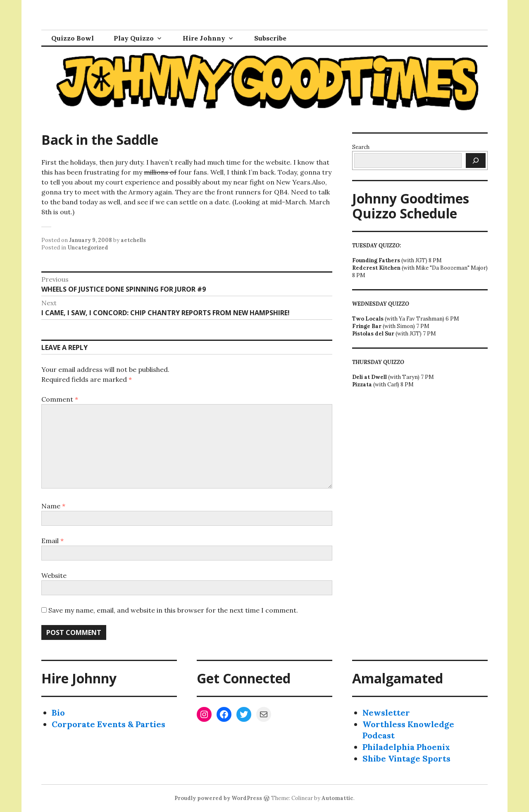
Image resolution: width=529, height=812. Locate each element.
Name (53, 506)
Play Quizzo (134, 38)
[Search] (476, 160)
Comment (60, 399)
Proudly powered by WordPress (218, 798)
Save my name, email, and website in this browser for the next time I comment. (173, 610)
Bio (58, 713)
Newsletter (386, 713)
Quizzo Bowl (73, 38)
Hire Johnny (204, 38)
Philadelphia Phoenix (406, 747)
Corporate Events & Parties (108, 724)
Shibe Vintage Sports (406, 758)
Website (54, 575)
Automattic (337, 798)
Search (361, 147)
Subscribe (270, 38)
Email (52, 541)
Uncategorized (88, 248)
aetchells (133, 240)
